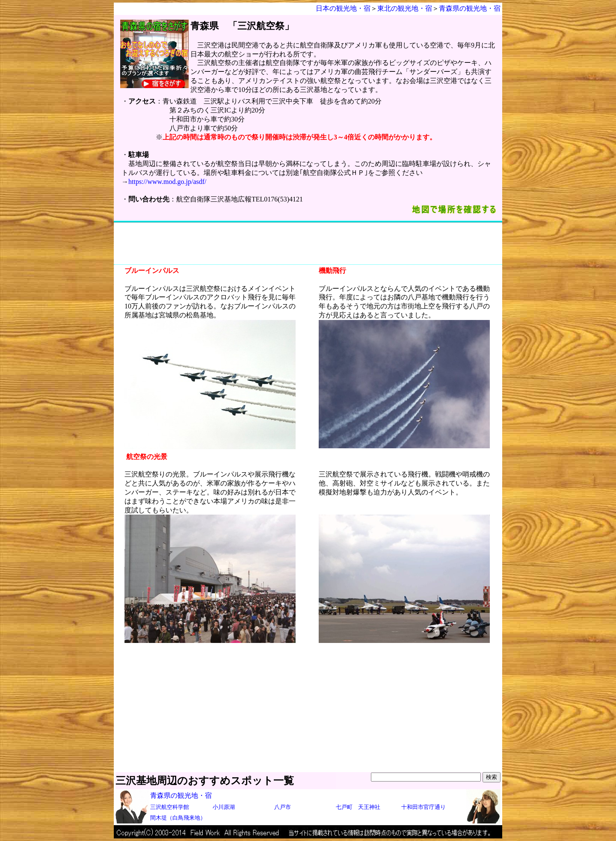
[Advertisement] (308, 243)
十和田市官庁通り (423, 807)
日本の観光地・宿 (343, 8)
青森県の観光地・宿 (470, 8)
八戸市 (283, 807)
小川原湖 (224, 807)
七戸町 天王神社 (358, 807)
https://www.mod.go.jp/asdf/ (167, 182)
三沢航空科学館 (170, 807)
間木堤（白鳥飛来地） (178, 818)
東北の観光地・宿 (405, 8)
